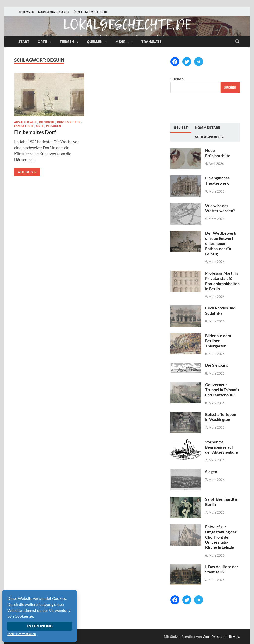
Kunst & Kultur (69, 122)
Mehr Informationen (22, 634)
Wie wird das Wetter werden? (220, 208)
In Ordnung (40, 626)
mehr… (122, 42)
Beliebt (181, 128)
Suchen (177, 79)
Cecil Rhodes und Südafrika (220, 310)
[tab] (181, 128)
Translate (151, 42)
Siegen (211, 471)
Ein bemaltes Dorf (35, 132)
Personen (53, 126)
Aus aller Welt (25, 122)
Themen (67, 42)
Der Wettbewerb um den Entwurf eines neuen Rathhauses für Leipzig (221, 243)
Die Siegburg (216, 365)
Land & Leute (24, 126)
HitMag (233, 636)
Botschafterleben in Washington (221, 417)
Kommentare (208, 128)
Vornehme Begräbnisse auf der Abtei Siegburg (222, 447)
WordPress (211, 636)
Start (24, 42)
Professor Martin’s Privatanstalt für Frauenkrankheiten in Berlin (222, 281)
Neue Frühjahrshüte (218, 153)
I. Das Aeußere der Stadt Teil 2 (222, 569)
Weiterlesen (25, 171)
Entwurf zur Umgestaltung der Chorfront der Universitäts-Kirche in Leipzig (221, 537)
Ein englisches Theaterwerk (217, 180)
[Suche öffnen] (237, 42)
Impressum (26, 12)
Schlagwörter (209, 137)
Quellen (95, 42)
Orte (42, 42)
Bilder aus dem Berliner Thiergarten (218, 341)
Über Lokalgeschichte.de (91, 12)
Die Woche (47, 122)
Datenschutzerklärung (54, 12)
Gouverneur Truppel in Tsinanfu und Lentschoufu (222, 390)
